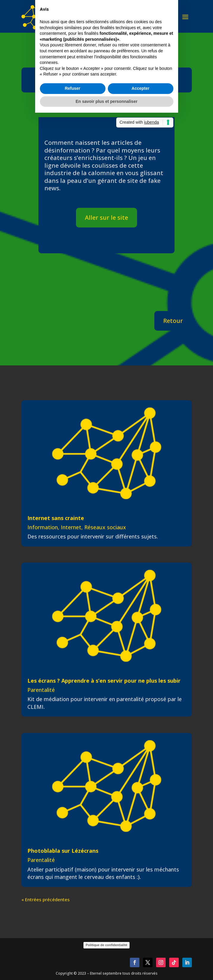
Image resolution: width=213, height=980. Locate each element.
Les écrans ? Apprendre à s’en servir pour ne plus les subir (104, 681)
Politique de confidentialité (107, 945)
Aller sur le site (107, 217)
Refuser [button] (72, 522)
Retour (173, 321)
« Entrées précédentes (46, 899)
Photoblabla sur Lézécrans (63, 851)
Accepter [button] (141, 522)
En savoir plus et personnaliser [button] (107, 535)
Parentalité (41, 690)
